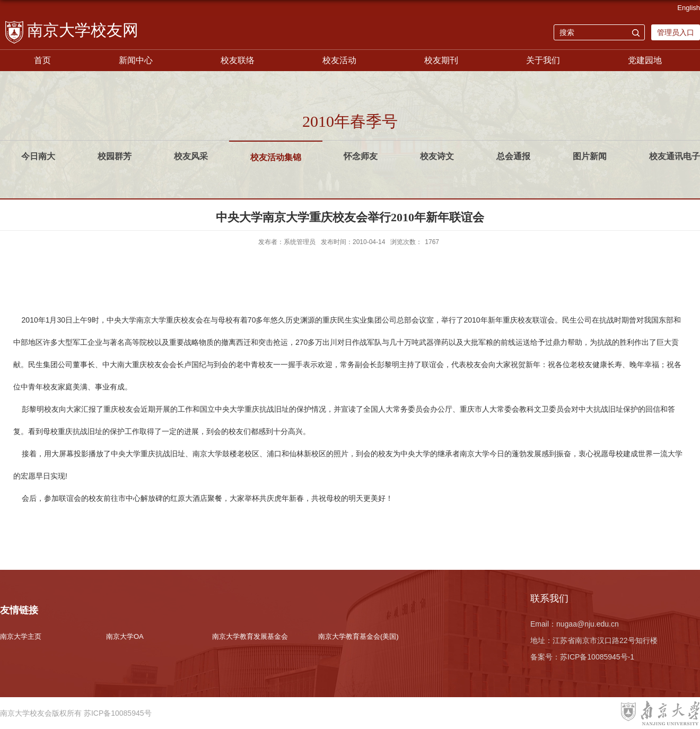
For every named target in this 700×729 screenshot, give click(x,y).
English (689, 8)
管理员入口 (676, 32)
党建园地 (645, 60)
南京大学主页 (21, 636)
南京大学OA (125, 636)
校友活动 (339, 60)
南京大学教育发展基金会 (250, 636)
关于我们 (543, 60)
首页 (42, 60)
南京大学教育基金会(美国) (358, 636)
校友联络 (238, 60)
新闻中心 (136, 60)
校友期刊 (441, 60)
